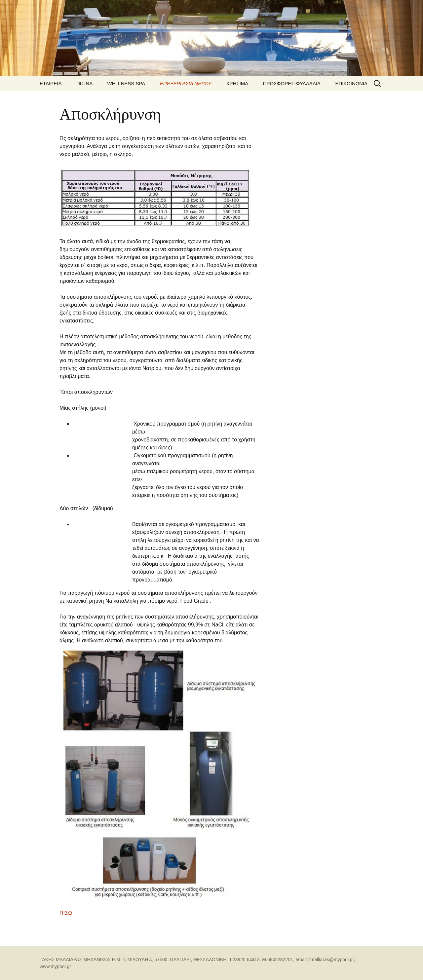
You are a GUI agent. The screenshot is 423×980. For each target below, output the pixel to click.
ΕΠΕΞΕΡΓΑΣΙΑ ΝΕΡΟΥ (186, 83)
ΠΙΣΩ (66, 913)
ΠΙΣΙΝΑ (84, 83)
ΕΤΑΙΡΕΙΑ (51, 83)
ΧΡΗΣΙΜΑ (237, 83)
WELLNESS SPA (126, 83)
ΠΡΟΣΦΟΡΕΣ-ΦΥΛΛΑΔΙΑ (292, 83)
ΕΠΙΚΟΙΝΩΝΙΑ (351, 83)
